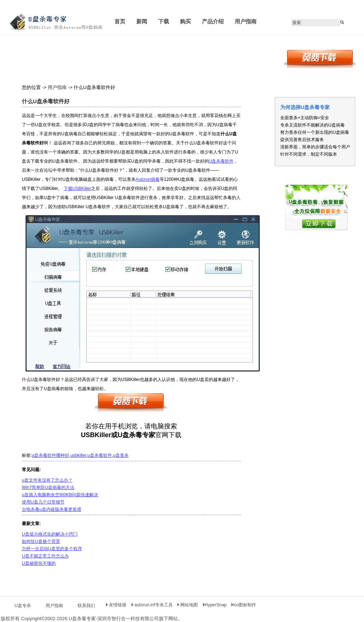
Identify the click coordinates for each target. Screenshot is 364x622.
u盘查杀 (121, 455)
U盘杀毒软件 (221, 161)
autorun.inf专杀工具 (153, 605)
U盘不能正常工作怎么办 (45, 556)
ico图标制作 (244, 605)
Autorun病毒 (148, 179)
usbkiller (78, 455)
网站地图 (188, 605)
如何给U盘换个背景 (41, 541)
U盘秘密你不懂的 (39, 563)
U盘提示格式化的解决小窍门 (50, 534)
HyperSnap (215, 605)
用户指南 (57, 87)
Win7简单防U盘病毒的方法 (48, 487)
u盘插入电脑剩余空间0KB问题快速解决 (60, 495)
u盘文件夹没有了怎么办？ (47, 480)
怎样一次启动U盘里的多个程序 (52, 549)
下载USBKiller (77, 188)
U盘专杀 (23, 606)
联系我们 (86, 606)
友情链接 (116, 605)
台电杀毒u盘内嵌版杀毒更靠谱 (52, 509)
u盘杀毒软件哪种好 (50, 455)
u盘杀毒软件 (100, 455)
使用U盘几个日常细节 (43, 502)
